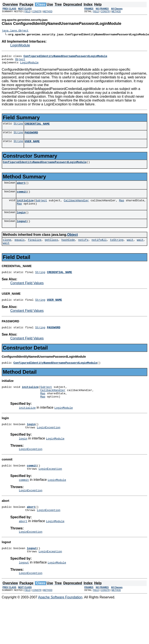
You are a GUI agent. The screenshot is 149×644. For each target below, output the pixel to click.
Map (121, 207)
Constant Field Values (27, 294)
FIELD (27, 11)
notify (83, 249)
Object (20, 61)
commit (22, 198)
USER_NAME (32, 146)
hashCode (68, 249)
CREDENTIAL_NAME (37, 127)
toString (117, 249)
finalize (35, 249)
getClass (51, 249)
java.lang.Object (15, 31)
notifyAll (99, 249)
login (21, 221)
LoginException (49, 444)
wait (130, 249)
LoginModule (20, 46)
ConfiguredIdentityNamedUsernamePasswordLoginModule (45, 167)
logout (22, 230)
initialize (25, 207)
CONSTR (37, 11)
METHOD (48, 11)
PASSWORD (31, 136)
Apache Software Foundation (60, 620)
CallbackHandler (76, 207)
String (18, 127)
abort (21, 188)
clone (7, 249)
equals (20, 249)
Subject (41, 207)
